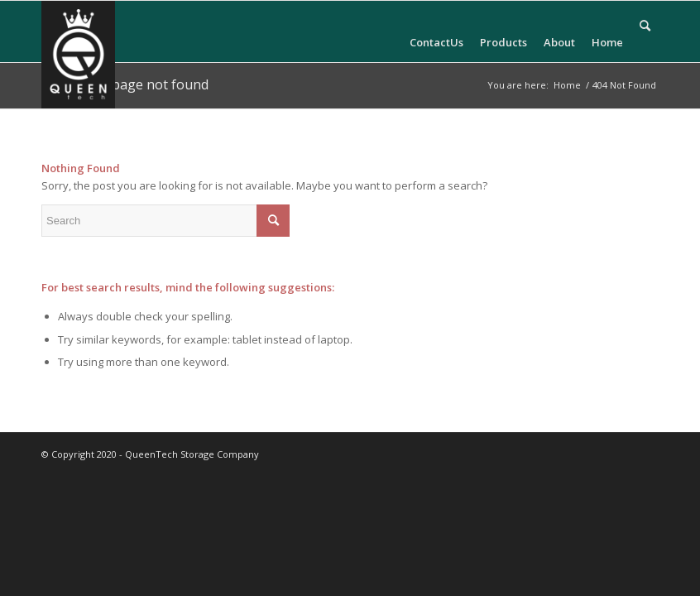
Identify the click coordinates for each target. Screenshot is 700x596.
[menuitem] (436, 32)
